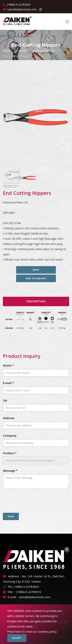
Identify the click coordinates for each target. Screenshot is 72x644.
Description (36, 301)
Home (7, 50)
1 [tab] (33, 155)
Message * (10, 471)
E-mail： (11, 597)
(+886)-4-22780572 (29, 592)
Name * (8, 365)
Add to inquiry (36, 278)
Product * (10, 453)
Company (10, 435)
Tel (5, 400)
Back (36, 270)
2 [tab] (39, 155)
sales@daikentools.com (34, 597)
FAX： (10, 592)
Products (21, 50)
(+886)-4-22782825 (19, 5)
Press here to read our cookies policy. (32, 631)
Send (11, 516)
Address (9, 418)
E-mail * (8, 383)
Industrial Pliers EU (43, 50)
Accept (17, 638)
